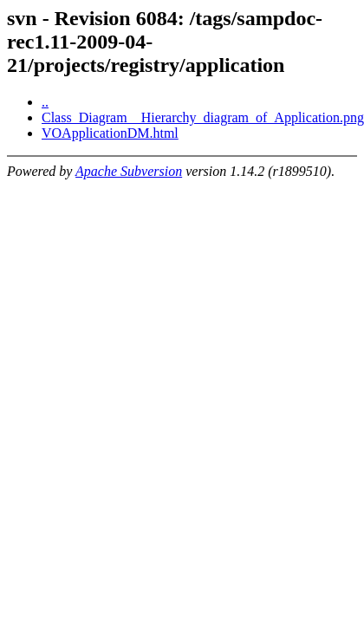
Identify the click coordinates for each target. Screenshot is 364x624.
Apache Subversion (129, 171)
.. (45, 102)
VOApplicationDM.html (110, 133)
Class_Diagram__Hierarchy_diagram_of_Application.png (203, 117)
